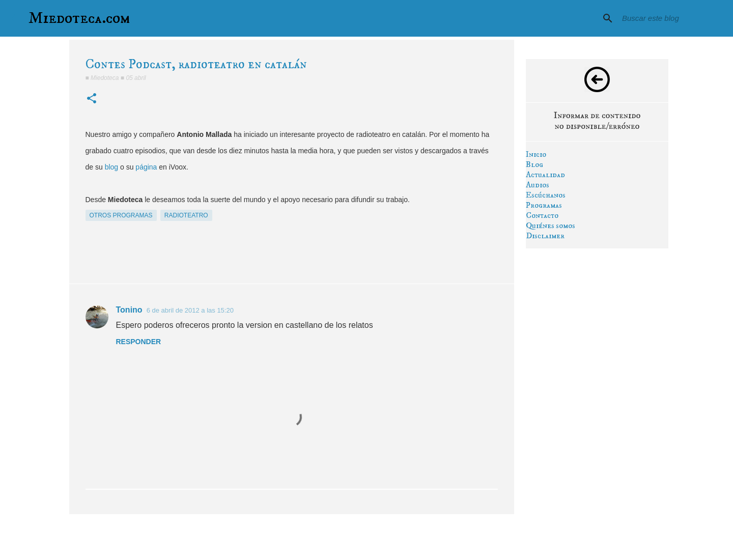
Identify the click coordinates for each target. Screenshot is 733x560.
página (146, 167)
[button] (92, 99)
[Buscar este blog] (671, 18)
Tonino (129, 310)
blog (111, 167)
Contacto (542, 215)
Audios (538, 185)
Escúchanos (546, 195)
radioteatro (186, 215)
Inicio (536, 154)
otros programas (121, 215)
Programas (544, 205)
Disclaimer (545, 236)
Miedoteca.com (79, 18)
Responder (139, 342)
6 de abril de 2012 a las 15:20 (190, 310)
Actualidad (545, 175)
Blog (534, 164)
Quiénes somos (551, 226)
